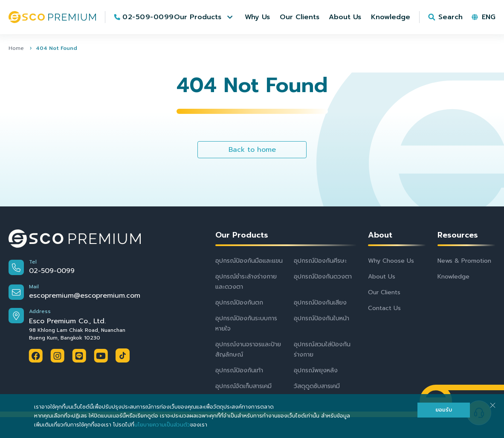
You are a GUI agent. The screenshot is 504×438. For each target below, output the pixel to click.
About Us (382, 277)
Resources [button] (458, 235)
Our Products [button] (242, 235)
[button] (204, 17)
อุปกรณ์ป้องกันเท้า (239, 370)
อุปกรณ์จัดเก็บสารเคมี (243, 386)
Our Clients (384, 292)
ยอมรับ (444, 410)
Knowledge (453, 277)
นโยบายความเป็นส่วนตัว (162, 425)
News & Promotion (464, 261)
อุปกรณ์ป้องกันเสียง (320, 303)
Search (450, 17)
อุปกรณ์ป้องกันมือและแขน (249, 261)
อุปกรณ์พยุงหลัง (316, 370)
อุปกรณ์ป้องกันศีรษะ (320, 261)
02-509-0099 (148, 17)
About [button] (380, 235)
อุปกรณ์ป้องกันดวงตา (323, 277)
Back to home (252, 150)
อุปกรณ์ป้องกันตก (239, 303)
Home (16, 48)
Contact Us (384, 308)
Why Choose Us (391, 261)
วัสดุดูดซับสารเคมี (317, 386)
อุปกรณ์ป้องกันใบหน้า (322, 318)
